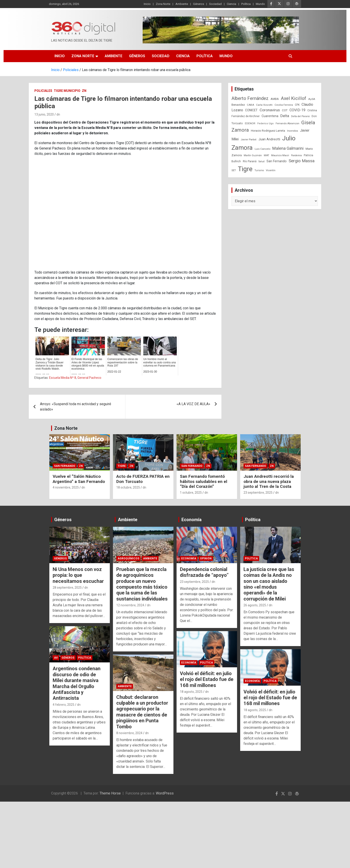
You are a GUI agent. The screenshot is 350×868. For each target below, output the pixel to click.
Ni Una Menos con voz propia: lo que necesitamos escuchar (78, 575)
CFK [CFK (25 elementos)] (297, 105)
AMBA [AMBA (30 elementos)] (275, 99)
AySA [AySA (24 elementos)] (312, 99)
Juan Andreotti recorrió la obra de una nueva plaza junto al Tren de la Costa (269, 481)
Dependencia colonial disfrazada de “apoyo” (204, 572)
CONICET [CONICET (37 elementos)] (251, 110)
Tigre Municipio (67, 91)
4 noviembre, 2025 (66, 487)
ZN (84, 91)
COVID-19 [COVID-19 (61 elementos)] (297, 110)
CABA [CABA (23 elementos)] (250, 105)
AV (56, 658)
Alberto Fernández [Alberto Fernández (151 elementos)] (250, 98)
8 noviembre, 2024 (129, 733)
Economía (192, 520)
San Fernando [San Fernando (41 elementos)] (277, 161)
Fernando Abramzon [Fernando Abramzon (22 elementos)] (287, 123)
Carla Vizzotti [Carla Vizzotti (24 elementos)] (264, 105)
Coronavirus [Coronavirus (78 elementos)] (270, 110)
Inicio (147, 4)
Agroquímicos (128, 558)
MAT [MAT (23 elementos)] (267, 155)
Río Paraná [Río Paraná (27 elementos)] (250, 161)
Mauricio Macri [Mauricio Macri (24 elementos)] (280, 155)
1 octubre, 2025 (191, 493)
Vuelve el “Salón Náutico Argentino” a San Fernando (79, 479)
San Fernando (65, 466)
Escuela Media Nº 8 (63, 378)
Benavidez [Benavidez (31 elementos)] (238, 105)
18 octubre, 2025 (128, 487)
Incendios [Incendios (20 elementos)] (293, 131)
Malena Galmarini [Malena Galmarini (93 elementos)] (288, 148)
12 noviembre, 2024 (130, 605)
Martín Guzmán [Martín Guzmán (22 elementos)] (253, 155)
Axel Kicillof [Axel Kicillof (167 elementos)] (294, 98)
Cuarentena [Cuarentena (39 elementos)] (270, 116)
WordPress (165, 793)
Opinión (206, 558)
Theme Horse (110, 793)
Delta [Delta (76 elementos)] (285, 116)
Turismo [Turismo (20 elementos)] (259, 170)
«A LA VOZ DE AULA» (193, 404)
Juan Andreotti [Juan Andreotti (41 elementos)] (269, 139)
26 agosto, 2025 (255, 605)
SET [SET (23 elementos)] (234, 170)
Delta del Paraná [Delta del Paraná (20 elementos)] (300, 116)
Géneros (199, 4)
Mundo (260, 4)
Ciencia (231, 4)
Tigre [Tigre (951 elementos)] (245, 169)
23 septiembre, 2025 (258, 493)
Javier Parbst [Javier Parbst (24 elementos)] (249, 139)
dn (58, 114)
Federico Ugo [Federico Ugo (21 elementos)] (266, 123)
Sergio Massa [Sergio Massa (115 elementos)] (302, 161)
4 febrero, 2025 (64, 705)
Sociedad (215, 4)
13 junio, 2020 (44, 114)
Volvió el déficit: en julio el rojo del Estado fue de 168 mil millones (207, 679)
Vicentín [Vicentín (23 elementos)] (271, 170)
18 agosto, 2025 (191, 692)
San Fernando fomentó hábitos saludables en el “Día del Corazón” (204, 481)
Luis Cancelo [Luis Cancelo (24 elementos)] (262, 149)
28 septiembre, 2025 (67, 588)
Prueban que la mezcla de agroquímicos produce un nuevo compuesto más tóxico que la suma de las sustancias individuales (142, 584)
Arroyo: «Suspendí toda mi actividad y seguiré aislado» (76, 407)
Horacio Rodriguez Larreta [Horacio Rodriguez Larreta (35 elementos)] (268, 131)
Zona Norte (163, 4)
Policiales (43, 91)
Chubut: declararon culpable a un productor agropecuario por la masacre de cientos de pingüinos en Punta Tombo (142, 712)
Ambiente (182, 4)
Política (246, 4)
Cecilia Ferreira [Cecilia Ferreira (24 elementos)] (284, 105)
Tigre (122, 466)
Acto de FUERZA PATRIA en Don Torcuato (143, 479)
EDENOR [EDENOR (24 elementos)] (250, 123)
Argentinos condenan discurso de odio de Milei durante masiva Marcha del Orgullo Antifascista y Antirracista (77, 683)
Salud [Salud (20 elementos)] (261, 161)
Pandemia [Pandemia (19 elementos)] (296, 155)
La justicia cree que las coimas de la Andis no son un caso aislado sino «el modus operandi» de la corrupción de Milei (269, 584)
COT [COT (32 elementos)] (285, 110)
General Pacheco (89, 378)
